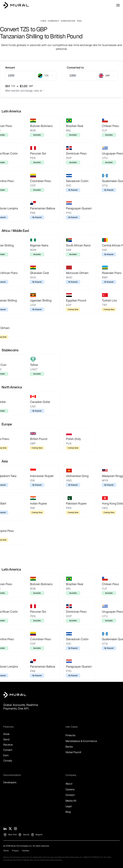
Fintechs (70, 735)
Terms (6, 851)
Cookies (25, 851)
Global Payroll (73, 752)
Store (6, 734)
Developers (10, 782)
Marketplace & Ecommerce (81, 741)
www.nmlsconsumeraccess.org (48, 860)
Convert (8, 750)
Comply (8, 761)
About (69, 784)
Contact (70, 795)
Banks (69, 747)
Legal (69, 806)
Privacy (15, 851)
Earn (6, 755)
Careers (70, 789)
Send (6, 739)
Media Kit (71, 801)
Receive (8, 745)
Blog (68, 812)
